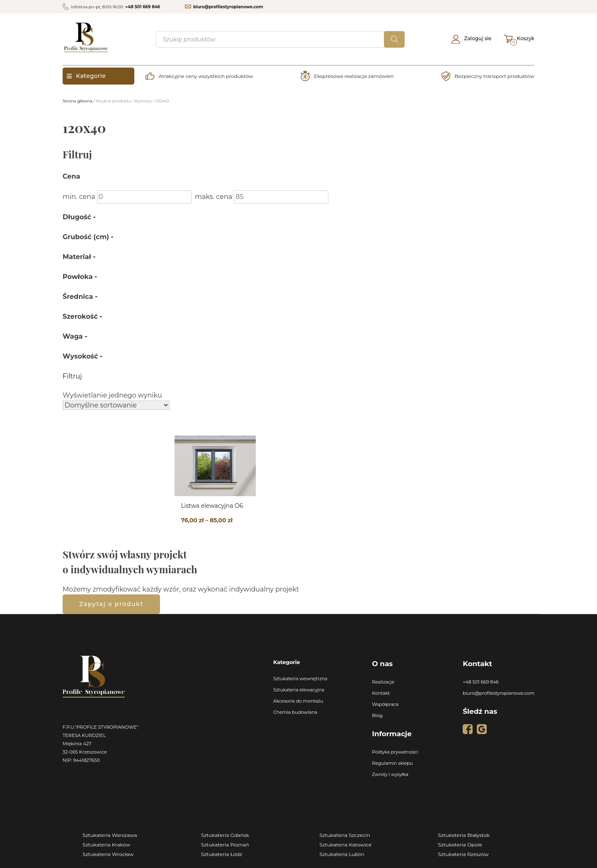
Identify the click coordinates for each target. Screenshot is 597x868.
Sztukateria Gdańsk (225, 835)
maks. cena (214, 197)
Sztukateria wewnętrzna (300, 679)
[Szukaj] (394, 39)
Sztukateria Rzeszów (463, 854)
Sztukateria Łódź (222, 854)
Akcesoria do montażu (298, 701)
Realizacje (383, 682)
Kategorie (86, 76)
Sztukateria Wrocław (108, 854)
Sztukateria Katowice (346, 845)
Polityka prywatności (395, 752)
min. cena (79, 197)
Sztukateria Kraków (106, 845)
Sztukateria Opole (460, 845)
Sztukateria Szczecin (345, 835)
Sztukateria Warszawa (110, 835)
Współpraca (385, 704)
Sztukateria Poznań (225, 845)
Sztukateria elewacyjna (299, 690)
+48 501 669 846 (143, 7)
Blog (377, 715)
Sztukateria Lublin (342, 854)
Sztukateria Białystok (464, 835)
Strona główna (78, 101)
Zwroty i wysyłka (390, 774)
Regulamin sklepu (392, 763)
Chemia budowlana (295, 712)
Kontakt (381, 693)
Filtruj (72, 376)
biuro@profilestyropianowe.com (228, 7)
